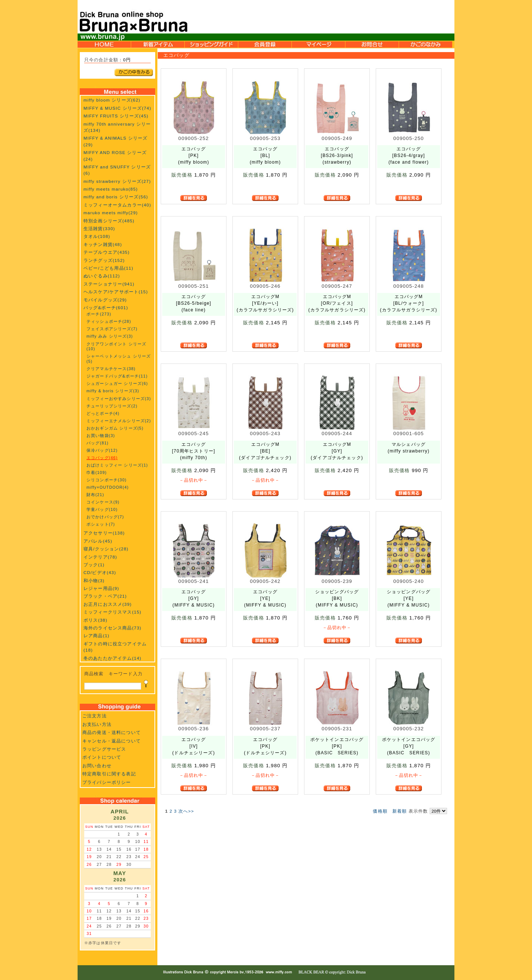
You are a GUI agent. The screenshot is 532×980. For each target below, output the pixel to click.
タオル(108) (97, 236)
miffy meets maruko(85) (111, 189)
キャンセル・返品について (112, 741)
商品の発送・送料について (112, 732)
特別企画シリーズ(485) (109, 221)
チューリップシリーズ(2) (112, 406)
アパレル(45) (98, 541)
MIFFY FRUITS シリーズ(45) (116, 116)
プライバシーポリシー (107, 782)
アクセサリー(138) (104, 533)
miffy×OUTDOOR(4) (108, 487)
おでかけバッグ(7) (105, 517)
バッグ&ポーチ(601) (106, 308)
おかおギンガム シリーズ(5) (115, 428)
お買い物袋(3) (101, 436)
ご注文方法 (95, 716)
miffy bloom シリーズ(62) (112, 100)
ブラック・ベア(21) (105, 596)
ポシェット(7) (101, 524)
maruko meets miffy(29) (111, 213)
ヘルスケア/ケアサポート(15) (116, 292)
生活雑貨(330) (99, 228)
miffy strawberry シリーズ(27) (117, 181)
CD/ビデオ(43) (100, 572)
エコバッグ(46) (102, 458)
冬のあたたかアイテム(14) (112, 658)
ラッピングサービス (104, 749)
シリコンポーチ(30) (107, 480)
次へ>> (186, 811)
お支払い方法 (97, 724)
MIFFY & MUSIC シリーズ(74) (117, 108)
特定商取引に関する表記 (109, 774)
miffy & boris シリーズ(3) (113, 391)
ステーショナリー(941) (109, 284)
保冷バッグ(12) (102, 450)
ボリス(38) (96, 620)
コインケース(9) (103, 502)
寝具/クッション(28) (106, 549)
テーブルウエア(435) (107, 252)
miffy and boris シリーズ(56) (116, 197)
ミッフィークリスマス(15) (112, 612)
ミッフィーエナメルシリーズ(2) (119, 421)
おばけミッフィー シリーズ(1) (117, 465)
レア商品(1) (96, 636)
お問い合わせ (97, 766)
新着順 (400, 811)
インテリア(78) (100, 557)
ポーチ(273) (99, 314)
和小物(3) (94, 581)
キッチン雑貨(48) (103, 244)
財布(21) (95, 495)
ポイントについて (102, 757)
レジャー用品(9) (101, 588)
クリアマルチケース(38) (111, 369)
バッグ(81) (98, 443)
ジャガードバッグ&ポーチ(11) (117, 376)
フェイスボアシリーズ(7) (112, 329)
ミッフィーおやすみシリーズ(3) (119, 399)
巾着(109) (97, 472)
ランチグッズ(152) (104, 260)
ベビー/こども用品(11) (108, 268)
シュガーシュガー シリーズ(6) (117, 383)
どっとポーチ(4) (103, 413)
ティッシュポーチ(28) (109, 321)
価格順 (380, 811)
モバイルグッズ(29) (105, 300)
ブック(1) (94, 565)
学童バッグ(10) (102, 509)
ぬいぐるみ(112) (102, 276)
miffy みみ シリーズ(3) (110, 336)
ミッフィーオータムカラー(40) (117, 205)
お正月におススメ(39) (108, 604)
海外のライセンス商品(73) (112, 628)
